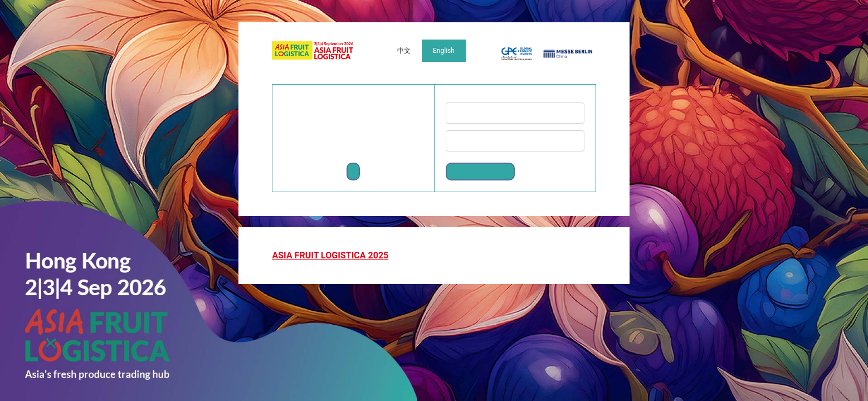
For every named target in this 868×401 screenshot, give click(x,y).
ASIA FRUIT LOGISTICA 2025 (330, 255)
